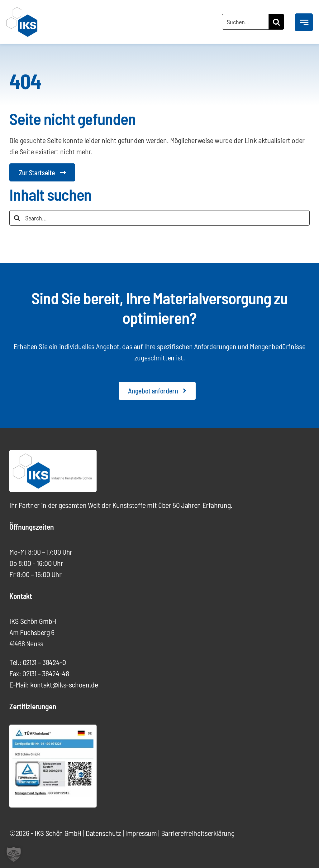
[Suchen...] (245, 22)
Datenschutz (103, 833)
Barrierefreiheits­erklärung (198, 833)
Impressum (141, 833)
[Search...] (159, 218)
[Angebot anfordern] (157, 391)
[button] (14, 854)
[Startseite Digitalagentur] (42, 172)
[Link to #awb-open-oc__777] (304, 22)
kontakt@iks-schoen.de (64, 685)
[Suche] (276, 22)
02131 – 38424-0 (44, 662)
